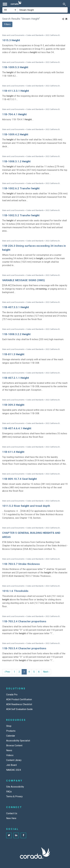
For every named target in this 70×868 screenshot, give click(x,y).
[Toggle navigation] (5, 4)
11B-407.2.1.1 (16, 378)
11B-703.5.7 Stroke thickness (21, 564)
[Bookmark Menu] (66, 19)
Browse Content (14, 746)
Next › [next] (46, 672)
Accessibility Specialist (18, 741)
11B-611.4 (13, 452)
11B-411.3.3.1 (16, 91)
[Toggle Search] (64, 4)
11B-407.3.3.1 (16, 307)
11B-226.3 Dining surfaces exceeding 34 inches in (34, 248)
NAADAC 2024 (14, 770)
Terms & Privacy (14, 796)
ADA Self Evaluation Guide (19, 709)
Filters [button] (7, 24)
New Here (11, 818)
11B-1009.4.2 (15, 134)
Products (11, 731)
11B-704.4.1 (14, 114)
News (9, 750)
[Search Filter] (10, 10)
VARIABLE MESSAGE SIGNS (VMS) (24, 280)
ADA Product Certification (19, 699)
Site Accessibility (15, 787)
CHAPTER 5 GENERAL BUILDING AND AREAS (31, 535)
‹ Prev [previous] (7, 672)
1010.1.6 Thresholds (15, 591)
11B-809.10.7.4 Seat (19, 479)
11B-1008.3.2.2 (16, 334)
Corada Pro (12, 695)
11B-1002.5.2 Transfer (21, 215)
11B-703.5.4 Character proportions (24, 648)
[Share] (63, 19)
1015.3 (11, 40)
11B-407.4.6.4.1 (17, 428)
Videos (10, 755)
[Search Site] (43, 10)
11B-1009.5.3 (15, 67)
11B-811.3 (13, 354)
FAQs (9, 792)
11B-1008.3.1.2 (16, 161)
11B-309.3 (13, 405)
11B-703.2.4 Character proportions (24, 621)
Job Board (11, 765)
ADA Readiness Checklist (19, 704)
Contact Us (12, 813)
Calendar (11, 736)
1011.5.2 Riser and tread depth (26, 506)
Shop (9, 726)
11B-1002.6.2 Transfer (21, 188)
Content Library (14, 760)
